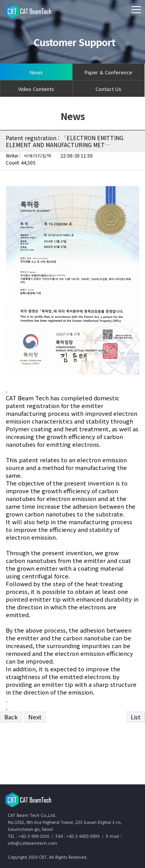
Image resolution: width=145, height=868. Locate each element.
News (36, 72)
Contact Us (108, 89)
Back (11, 717)
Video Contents (36, 89)
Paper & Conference (108, 72)
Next (35, 717)
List (136, 717)
